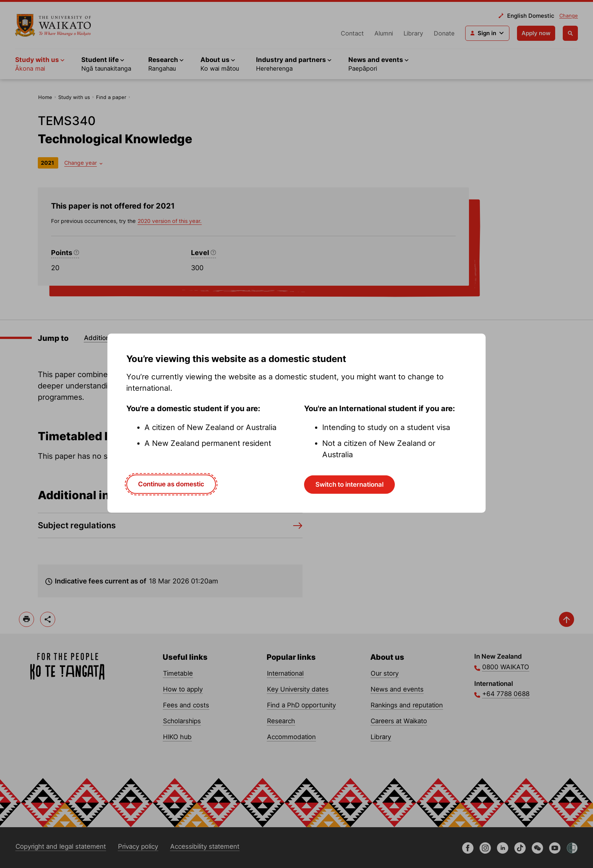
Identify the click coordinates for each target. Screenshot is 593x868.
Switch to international (349, 484)
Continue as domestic (171, 484)
